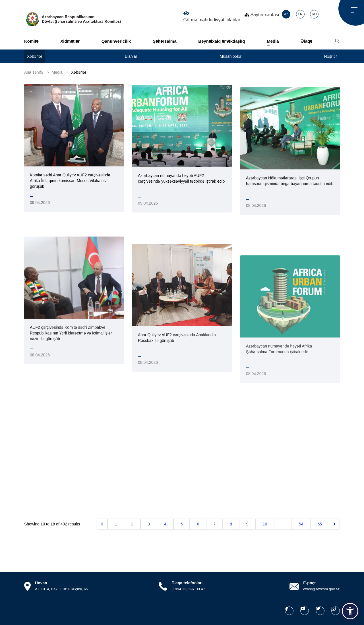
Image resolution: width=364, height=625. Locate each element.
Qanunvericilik (116, 41)
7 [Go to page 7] (214, 524)
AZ (286, 14)
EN (300, 14)
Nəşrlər (330, 56)
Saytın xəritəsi (262, 15)
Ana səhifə (34, 72)
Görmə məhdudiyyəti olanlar (212, 17)
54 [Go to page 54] (301, 524)
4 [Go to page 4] (165, 524)
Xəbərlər (35, 56)
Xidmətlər (70, 41)
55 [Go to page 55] (320, 524)
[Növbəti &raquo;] (334, 524)
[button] (350, 611)
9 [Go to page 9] (247, 524)
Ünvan (41, 583)
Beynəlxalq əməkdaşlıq (222, 41)
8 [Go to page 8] (231, 524)
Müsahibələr (231, 56)
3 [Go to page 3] (149, 524)
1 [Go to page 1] (116, 524)
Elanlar (131, 56)
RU (314, 14)
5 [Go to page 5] (182, 524)
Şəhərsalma (165, 41)
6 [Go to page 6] (198, 524)
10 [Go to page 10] (265, 524)
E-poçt (309, 583)
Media (273, 41)
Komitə (31, 41)
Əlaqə (306, 41)
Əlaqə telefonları (187, 583)
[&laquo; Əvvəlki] (102, 524)
